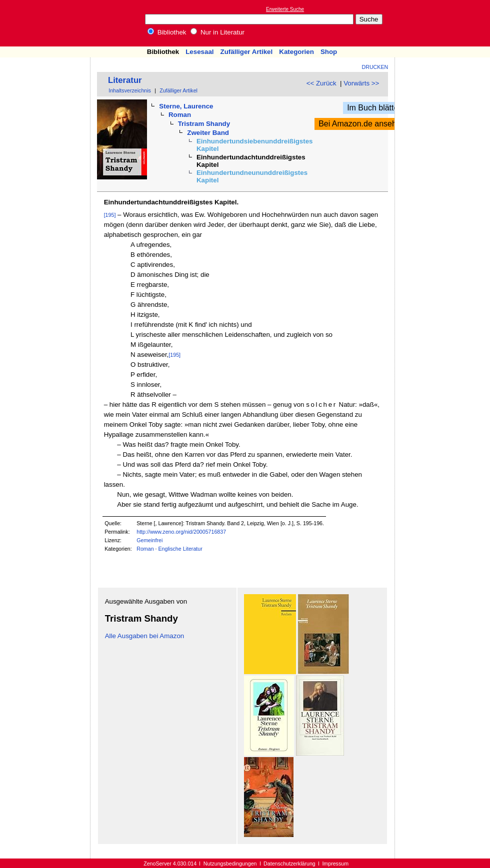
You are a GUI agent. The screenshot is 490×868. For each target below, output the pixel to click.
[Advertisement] (444, 23)
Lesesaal (199, 52)
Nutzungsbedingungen (230, 864)
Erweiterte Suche (285, 9)
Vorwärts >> (361, 83)
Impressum (335, 864)
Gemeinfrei (149, 540)
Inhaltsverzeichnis (130, 90)
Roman (180, 115)
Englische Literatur (180, 549)
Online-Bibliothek (47, 23)
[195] (110, 215)
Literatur (125, 80)
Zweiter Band (208, 133)
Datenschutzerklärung (289, 864)
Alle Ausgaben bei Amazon (145, 636)
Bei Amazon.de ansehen (362, 124)
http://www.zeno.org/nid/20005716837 (181, 532)
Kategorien (296, 52)
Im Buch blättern (376, 108)
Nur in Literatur (217, 32)
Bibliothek (167, 32)
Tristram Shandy (204, 124)
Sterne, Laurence (186, 106)
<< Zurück (321, 83)
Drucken (375, 67)
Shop (329, 52)
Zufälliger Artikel (247, 52)
